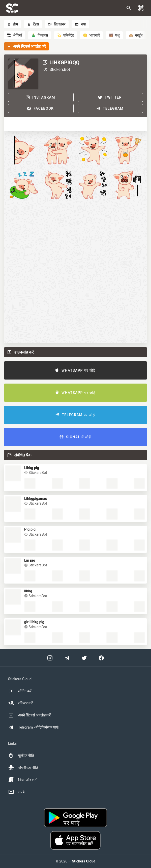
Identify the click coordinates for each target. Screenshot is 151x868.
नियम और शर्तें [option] (22, 780)
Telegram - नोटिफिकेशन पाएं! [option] (34, 727)
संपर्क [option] (17, 792)
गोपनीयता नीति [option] (23, 768)
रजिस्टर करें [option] (20, 703)
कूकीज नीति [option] (21, 756)
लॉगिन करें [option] (20, 691)
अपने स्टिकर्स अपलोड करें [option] (29, 715)
